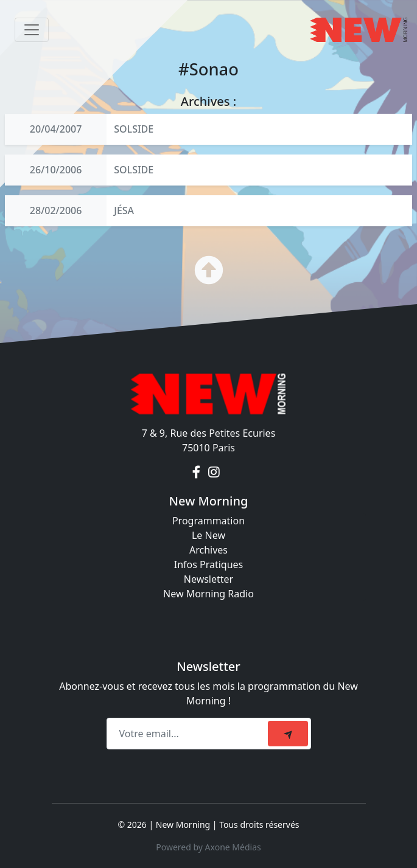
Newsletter (208, 579)
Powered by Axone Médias (208, 847)
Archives (208, 550)
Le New (208, 535)
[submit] (288, 734)
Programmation (208, 521)
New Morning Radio (208, 594)
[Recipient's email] (189, 734)
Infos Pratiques (209, 564)
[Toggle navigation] (32, 30)
